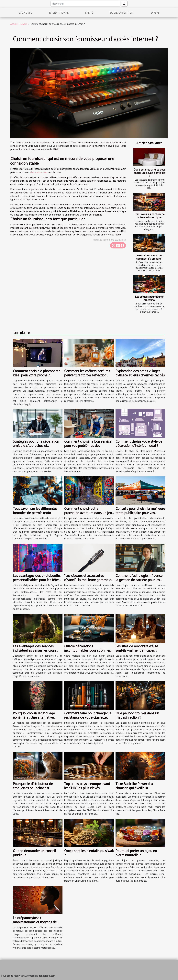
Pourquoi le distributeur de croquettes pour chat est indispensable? (33, 788)
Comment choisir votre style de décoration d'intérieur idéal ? (139, 443)
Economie (25, 13)
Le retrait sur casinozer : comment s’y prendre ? (149, 257)
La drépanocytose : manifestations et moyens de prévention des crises (35, 922)
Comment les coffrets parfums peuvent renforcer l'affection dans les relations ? (87, 375)
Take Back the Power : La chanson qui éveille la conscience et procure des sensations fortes (135, 790)
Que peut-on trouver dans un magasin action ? (137, 715)
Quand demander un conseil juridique (34, 853)
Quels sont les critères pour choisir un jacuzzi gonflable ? (149, 173)
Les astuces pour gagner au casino (149, 298)
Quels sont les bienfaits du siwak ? (89, 853)
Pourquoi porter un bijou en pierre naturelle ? (136, 853)
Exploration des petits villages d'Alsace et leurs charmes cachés (140, 373)
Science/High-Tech (122, 13)
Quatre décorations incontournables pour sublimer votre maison (87, 650)
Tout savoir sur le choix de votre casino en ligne (149, 216)
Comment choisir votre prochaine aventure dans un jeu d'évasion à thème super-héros (88, 513)
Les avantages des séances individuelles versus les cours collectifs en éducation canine (35, 650)
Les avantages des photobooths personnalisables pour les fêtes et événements (37, 580)
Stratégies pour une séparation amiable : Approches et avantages (36, 445)
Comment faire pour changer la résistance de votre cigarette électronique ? (88, 717)
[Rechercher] (85, 4)
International (58, 13)
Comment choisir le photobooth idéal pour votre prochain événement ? (37, 375)
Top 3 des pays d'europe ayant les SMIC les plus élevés (87, 786)
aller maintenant (39, 172)
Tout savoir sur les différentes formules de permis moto (35, 510)
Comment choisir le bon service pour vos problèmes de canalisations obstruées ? (88, 445)
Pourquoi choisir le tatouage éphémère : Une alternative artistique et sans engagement (36, 717)
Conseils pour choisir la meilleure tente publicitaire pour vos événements (140, 513)
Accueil (14, 24)
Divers (155, 13)
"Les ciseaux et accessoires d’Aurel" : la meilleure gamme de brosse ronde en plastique (89, 580)
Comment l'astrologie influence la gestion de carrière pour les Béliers (139, 580)
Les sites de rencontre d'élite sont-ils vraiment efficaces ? (137, 648)
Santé (89, 13)
